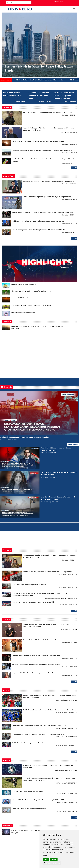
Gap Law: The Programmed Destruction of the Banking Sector (47, 572)
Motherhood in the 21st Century (23, 312)
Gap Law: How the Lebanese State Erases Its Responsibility (34, 602)
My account (58, 2)
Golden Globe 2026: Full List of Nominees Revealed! (43, 640)
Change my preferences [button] (52, 863)
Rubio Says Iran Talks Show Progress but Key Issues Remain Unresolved (38, 221)
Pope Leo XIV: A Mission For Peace (23, 284)
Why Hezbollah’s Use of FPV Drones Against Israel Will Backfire (64, 96)
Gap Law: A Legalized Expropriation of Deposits (30, 585)
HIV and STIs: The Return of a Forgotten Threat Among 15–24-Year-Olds (38, 800)
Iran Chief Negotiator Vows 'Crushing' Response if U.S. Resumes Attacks (39, 230)
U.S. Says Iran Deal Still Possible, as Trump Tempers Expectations (48, 181)
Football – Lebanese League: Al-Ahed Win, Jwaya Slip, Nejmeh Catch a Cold (39, 725)
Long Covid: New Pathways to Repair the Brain (29, 809)
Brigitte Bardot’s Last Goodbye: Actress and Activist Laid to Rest (36, 664)
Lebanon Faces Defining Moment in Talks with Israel (39, 96)
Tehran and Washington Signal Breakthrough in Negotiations (47, 197)
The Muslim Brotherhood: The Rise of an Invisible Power (32, 291)
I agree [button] (46, 859)
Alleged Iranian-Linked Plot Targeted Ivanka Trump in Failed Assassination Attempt (43, 212)
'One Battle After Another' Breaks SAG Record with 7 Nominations (36, 655)
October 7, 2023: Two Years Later (23, 298)
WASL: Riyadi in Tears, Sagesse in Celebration (29, 743)
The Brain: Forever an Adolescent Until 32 (28, 791)
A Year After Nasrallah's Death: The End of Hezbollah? (31, 306)
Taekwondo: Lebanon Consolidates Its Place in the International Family (39, 734)
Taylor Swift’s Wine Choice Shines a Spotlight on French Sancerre (36, 673)
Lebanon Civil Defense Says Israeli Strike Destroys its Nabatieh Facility (38, 141)
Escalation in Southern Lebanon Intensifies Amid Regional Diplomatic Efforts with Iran (44, 150)
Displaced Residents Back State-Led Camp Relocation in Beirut (25, 437)
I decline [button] (54, 859)
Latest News (6, 80)
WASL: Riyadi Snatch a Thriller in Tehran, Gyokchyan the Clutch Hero (49, 710)
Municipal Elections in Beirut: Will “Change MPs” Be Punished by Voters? (37, 326)
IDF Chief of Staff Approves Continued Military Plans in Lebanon (48, 112)
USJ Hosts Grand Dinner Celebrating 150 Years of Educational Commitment (39, 830)
